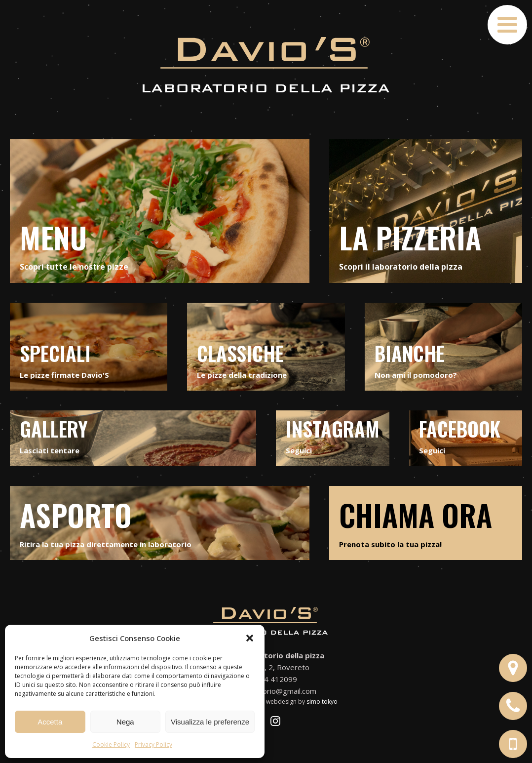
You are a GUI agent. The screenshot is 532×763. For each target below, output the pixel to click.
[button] (250, 638)
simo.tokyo (322, 702)
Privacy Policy (153, 744)
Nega (125, 722)
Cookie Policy (111, 744)
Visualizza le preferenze (210, 722)
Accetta (50, 722)
